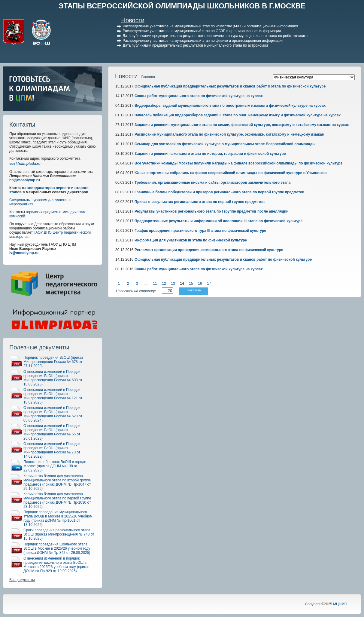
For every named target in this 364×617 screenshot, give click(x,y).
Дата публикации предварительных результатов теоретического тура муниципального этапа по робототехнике (215, 36)
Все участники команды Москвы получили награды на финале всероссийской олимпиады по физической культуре (238, 163)
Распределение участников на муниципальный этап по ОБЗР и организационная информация (202, 31)
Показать (194, 290)
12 (164, 284)
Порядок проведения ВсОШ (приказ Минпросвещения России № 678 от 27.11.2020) (53, 362)
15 (191, 284)
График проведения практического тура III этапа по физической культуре (200, 231)
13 (173, 284)
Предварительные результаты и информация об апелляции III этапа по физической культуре (218, 221)
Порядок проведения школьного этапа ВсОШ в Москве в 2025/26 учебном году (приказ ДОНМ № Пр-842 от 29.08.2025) (57, 548)
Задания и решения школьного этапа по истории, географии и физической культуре (210, 154)
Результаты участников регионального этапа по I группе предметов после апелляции (211, 211)
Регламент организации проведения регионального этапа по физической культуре (209, 250)
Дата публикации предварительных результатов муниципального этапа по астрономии (195, 45)
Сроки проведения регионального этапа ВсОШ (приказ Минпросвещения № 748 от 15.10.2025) (59, 534)
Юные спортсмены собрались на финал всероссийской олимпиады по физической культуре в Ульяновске (231, 173)
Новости (133, 20)
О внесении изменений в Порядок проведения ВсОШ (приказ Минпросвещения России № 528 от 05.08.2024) (53, 414)
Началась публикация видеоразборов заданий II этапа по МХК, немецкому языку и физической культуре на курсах (238, 115)
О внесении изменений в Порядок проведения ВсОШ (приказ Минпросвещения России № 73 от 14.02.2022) (52, 450)
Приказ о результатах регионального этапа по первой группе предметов (200, 202)
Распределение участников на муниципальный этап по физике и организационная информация (203, 41)
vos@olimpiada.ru (25, 164)
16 (200, 284)
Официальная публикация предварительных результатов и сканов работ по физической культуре (223, 259)
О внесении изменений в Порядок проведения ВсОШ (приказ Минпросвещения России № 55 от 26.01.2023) (52, 432)
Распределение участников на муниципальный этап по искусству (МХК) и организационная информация (211, 26)
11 (155, 284)
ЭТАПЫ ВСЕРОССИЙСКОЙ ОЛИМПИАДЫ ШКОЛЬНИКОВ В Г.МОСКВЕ (182, 6)
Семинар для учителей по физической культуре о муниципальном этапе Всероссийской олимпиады (225, 144)
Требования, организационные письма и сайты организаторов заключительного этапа (212, 183)
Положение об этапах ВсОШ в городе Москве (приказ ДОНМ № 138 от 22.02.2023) (55, 466)
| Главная (147, 77)
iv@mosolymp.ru (24, 253)
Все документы (22, 580)
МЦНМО (340, 604)
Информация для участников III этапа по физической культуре (191, 240)
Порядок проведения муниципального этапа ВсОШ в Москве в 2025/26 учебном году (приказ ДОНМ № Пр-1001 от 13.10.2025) (58, 518)
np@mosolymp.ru (25, 180)
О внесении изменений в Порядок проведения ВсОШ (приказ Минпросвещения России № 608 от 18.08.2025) (53, 378)
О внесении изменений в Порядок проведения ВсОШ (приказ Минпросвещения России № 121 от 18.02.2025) (53, 396)
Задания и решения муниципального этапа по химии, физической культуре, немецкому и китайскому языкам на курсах (242, 125)
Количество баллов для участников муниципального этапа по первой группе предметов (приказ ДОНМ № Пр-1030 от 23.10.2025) (57, 500)
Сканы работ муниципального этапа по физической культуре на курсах (199, 96)
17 (209, 284)
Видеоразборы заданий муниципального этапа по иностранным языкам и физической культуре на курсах (230, 106)
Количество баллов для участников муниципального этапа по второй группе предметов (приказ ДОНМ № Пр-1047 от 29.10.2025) (57, 482)
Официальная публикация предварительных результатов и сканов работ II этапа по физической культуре (230, 86)
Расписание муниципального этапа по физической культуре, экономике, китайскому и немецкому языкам (229, 134)
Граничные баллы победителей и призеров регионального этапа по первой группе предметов (219, 192)
